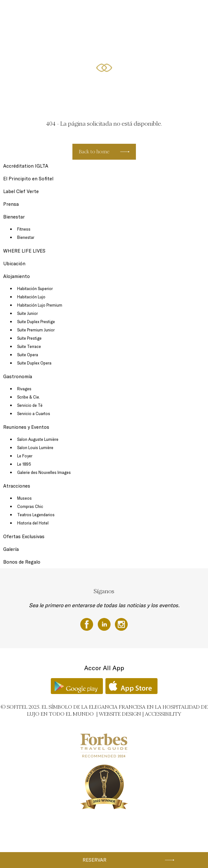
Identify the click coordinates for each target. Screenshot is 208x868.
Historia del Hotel (33, 523)
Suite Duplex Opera (34, 363)
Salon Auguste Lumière (38, 439)
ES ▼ (78, 36)
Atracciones (17, 486)
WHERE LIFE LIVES (24, 251)
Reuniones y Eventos (162, 12)
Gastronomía (129, 12)
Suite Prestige (29, 338)
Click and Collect (75, 12)
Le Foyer (25, 456)
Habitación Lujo (31, 297)
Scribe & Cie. (29, 397)
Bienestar (59, 36)
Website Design (120, 714)
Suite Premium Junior (36, 330)
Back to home (94, 152)
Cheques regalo (35, 12)
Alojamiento (104, 12)
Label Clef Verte (21, 191)
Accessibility (163, 714)
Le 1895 (24, 464)
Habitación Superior (35, 288)
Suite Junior (27, 313)
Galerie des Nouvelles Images (44, 472)
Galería (11, 549)
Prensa (11, 204)
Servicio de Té (30, 405)
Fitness (24, 229)
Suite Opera (28, 355)
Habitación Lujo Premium (40, 305)
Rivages (24, 389)
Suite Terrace (29, 346)
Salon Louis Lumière (35, 448)
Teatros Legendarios (36, 515)
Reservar (94, 860)
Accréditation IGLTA (26, 166)
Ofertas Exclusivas (30, 36)
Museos (24, 498)
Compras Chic (30, 506)
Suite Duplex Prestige (36, 322)
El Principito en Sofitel (28, 179)
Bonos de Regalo (22, 562)
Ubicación (14, 264)
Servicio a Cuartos (34, 413)
